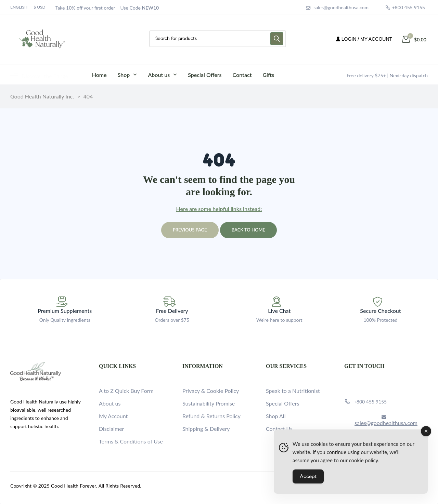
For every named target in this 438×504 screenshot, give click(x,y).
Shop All (276, 416)
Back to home (248, 230)
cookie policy (363, 460)
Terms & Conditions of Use (131, 441)
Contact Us (279, 429)
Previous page (190, 230)
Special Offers (283, 403)
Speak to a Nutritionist (293, 391)
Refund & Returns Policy (211, 416)
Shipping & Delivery (206, 429)
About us (110, 403)
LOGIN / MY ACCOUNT (364, 39)
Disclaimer (111, 429)
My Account (113, 416)
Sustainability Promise (209, 403)
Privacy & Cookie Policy (211, 391)
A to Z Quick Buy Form (126, 391)
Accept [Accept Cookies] (308, 476)
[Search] (277, 39)
